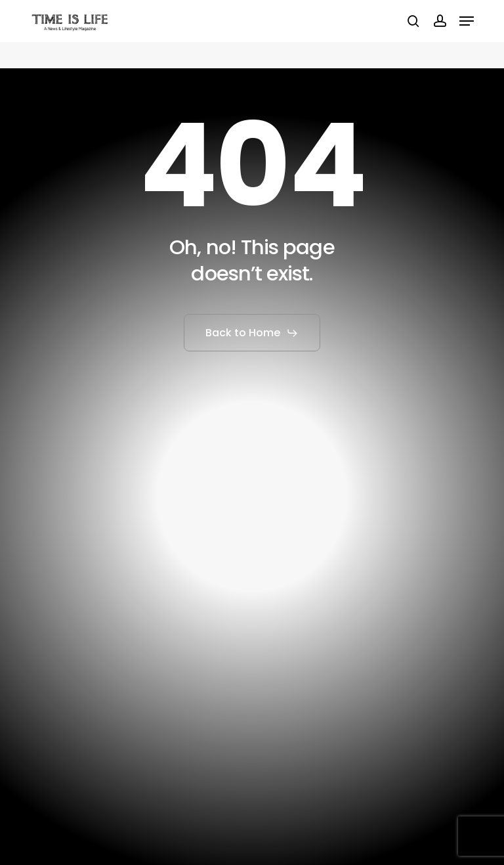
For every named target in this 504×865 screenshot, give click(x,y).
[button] (467, 21)
